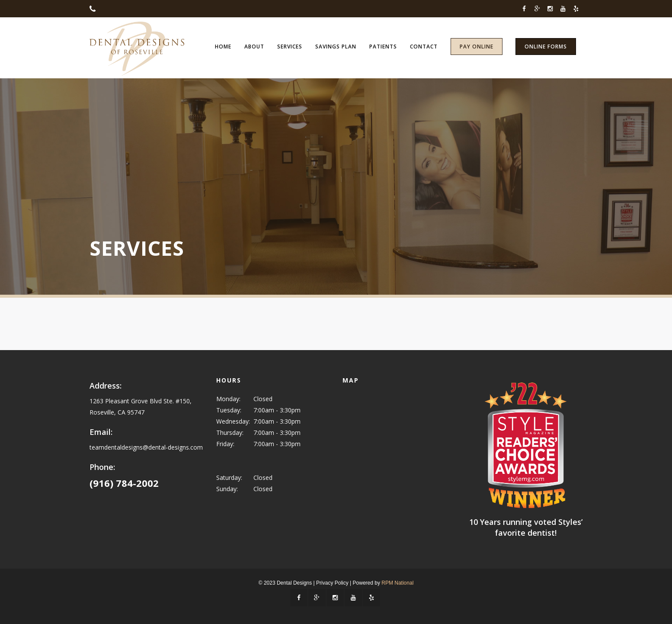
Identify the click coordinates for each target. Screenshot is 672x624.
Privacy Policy (332, 583)
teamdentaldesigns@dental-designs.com (146, 447)
